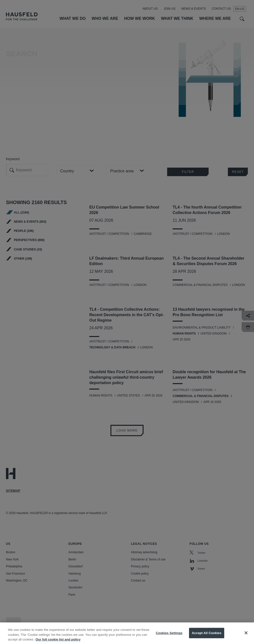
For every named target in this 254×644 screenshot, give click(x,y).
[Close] (246, 638)
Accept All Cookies (207, 638)
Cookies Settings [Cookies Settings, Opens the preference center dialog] (169, 638)
